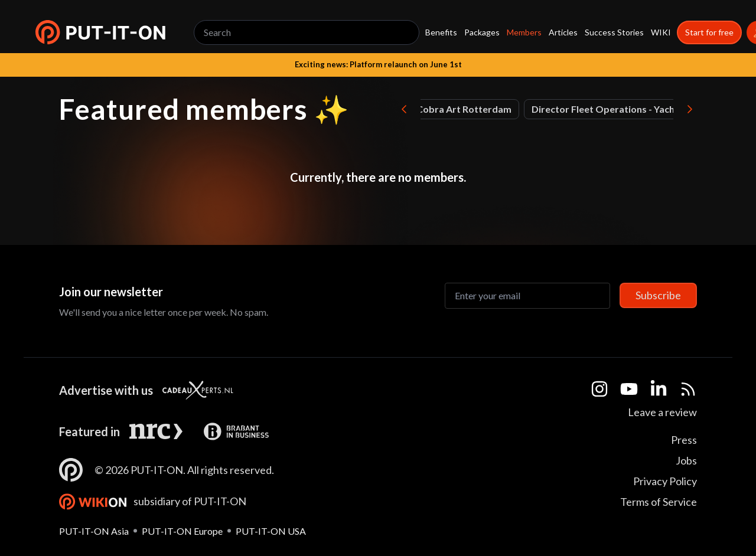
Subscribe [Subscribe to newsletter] (658, 295)
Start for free (709, 32)
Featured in (89, 431)
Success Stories (614, 32)
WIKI (661, 32)
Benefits (441, 32)
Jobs (686, 460)
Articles (563, 32)
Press (684, 440)
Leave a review (662, 412)
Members (524, 32)
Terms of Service (659, 502)
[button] (100, 32)
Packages (482, 32)
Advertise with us (106, 390)
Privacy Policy (665, 481)
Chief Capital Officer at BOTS (653, 109)
